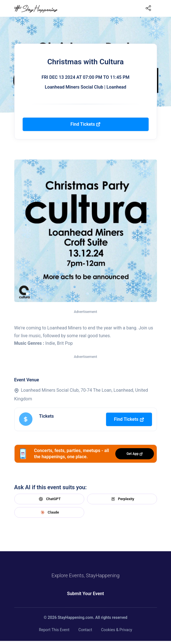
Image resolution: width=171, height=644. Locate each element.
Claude (49, 512)
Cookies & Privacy (117, 630)
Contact (85, 630)
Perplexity (122, 499)
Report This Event (54, 630)
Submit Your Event (86, 594)
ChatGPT (49, 499)
